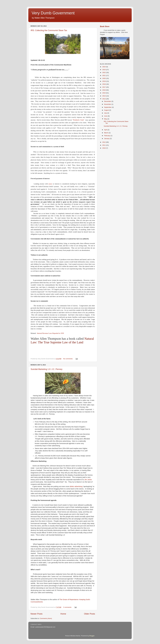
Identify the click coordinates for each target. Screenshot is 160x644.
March (106, 133)
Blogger (92, 636)
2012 (104, 142)
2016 (104, 90)
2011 (104, 145)
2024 (104, 67)
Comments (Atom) (46, 618)
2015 (104, 93)
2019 (104, 81)
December (108, 101)
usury (50, 184)
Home (63, 614)
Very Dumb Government (53, 13)
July (106, 113)
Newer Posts (36, 614)
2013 (104, 99)
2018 (104, 84)
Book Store (105, 26)
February (107, 136)
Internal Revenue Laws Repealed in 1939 (50, 333)
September (108, 107)
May (106, 119)
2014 (104, 96)
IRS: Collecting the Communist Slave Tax (49, 30)
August (107, 110)
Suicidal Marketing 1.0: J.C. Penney (46, 369)
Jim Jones (88, 480)
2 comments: (68, 607)
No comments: (68, 359)
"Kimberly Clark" (78, 120)
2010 (104, 148)
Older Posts (89, 614)
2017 (104, 87)
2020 (104, 78)
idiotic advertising (76, 486)
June (106, 116)
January (107, 139)
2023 (104, 70)
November (108, 104)
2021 (104, 75)
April (106, 130)
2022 (104, 72)
